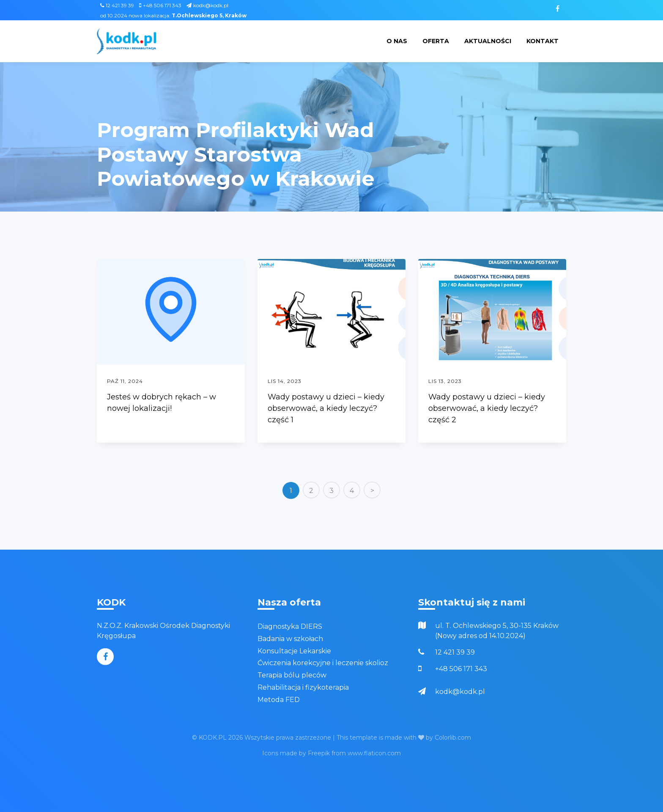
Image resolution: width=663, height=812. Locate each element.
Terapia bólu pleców (292, 675)
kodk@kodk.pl (207, 5)
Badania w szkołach (290, 639)
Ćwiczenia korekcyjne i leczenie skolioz (323, 663)
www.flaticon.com (374, 753)
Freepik (319, 753)
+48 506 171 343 (160, 5)
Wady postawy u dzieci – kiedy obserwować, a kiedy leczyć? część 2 (487, 408)
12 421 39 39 (117, 5)
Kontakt (542, 41)
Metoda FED (279, 700)
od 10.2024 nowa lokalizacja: (173, 15)
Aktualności (488, 41)
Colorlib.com (453, 738)
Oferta (436, 41)
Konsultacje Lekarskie (294, 651)
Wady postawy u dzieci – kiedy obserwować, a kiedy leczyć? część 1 (326, 408)
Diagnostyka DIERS (290, 626)
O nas (397, 41)
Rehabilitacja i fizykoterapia (303, 687)
